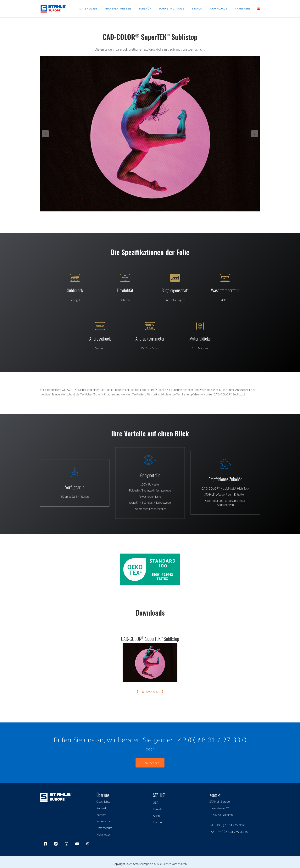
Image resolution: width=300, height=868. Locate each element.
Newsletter (103, 834)
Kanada (158, 809)
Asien (156, 816)
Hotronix (158, 822)
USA (156, 802)
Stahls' (197, 9)
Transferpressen (118, 9)
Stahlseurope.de (143, 864)
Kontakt (101, 808)
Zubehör (145, 9)
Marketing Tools (172, 9)
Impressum (103, 821)
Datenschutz (104, 828)
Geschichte (103, 802)
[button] (56, 134)
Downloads (219, 9)
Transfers (243, 9)
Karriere (101, 815)
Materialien (88, 9)
